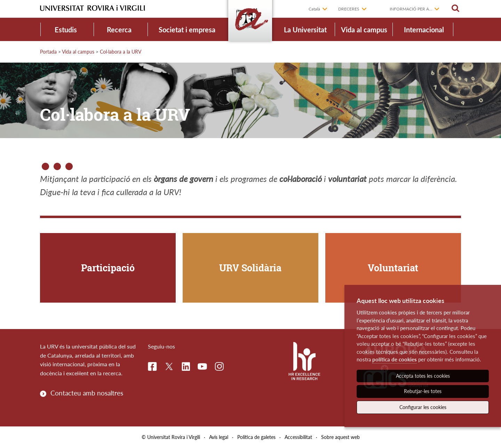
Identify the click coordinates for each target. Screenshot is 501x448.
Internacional (424, 30)
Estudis (66, 30)
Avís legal (219, 437)
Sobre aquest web (340, 437)
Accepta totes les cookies (423, 376)
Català (314, 9)
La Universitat (305, 30)
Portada (48, 52)
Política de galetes (256, 437)
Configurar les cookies (423, 407)
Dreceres (349, 9)
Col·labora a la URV (121, 52)
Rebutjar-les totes (423, 391)
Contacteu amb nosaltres (87, 393)
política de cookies (395, 359)
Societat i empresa (187, 30)
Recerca (119, 30)
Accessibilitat (298, 437)
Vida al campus (364, 30)
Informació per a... (411, 9)
